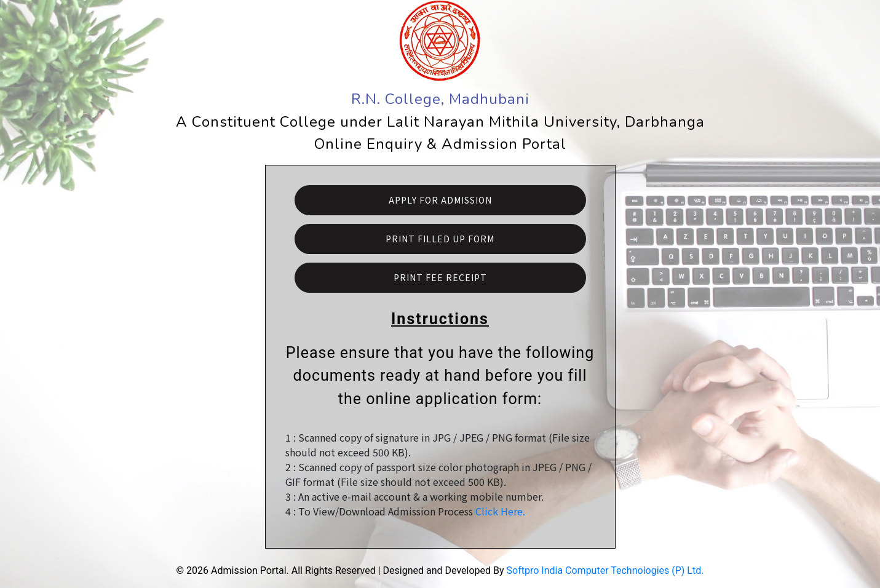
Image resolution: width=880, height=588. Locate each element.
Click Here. (500, 511)
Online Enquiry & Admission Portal (440, 144)
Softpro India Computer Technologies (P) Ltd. (605, 570)
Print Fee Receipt (440, 277)
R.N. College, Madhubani (440, 99)
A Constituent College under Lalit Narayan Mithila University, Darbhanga (440, 122)
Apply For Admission (440, 200)
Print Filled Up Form (440, 239)
